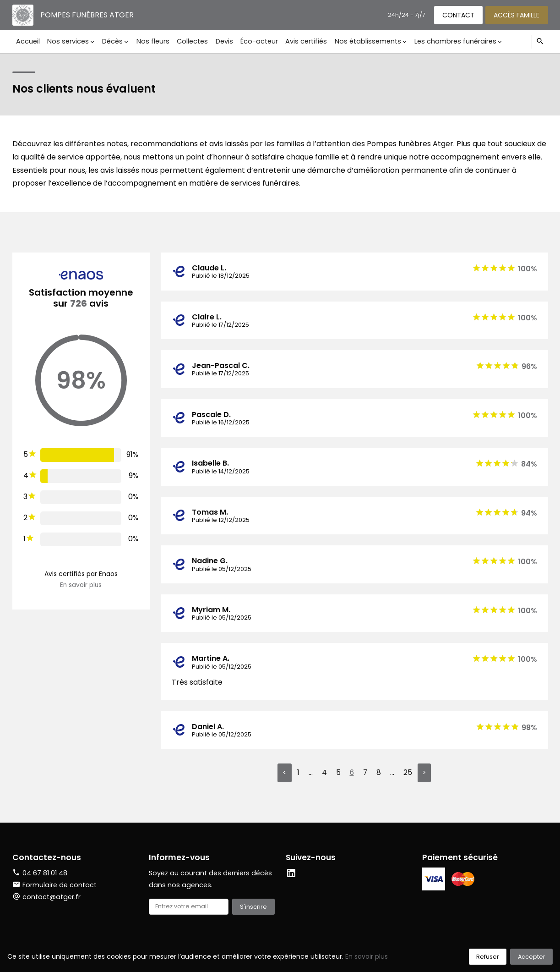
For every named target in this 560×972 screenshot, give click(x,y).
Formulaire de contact (54, 885)
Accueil (27, 41)
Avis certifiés (299, 41)
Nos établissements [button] (360, 41)
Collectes (188, 41)
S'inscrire (253, 907)
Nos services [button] (67, 41)
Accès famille (516, 15)
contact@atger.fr (52, 897)
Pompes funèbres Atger (87, 15)
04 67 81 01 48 (45, 873)
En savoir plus (81, 585)
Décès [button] (110, 41)
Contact (457, 15)
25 (408, 773)
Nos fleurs (150, 41)
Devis (219, 41)
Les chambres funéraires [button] (447, 41)
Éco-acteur (253, 41)
